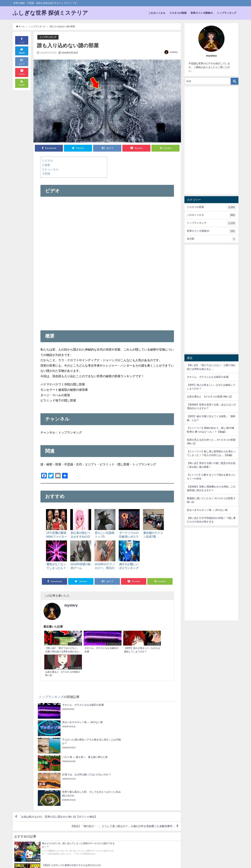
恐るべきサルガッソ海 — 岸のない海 (207, 510)
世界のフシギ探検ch (202, 13)
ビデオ (48, 161)
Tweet (22, 51)
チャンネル (50, 169)
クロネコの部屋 (178, 13)
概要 (46, 165)
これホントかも (157, 13)
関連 (46, 173)
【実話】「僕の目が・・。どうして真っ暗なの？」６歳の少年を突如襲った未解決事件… (119, 754)
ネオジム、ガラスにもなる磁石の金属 (208, 377)
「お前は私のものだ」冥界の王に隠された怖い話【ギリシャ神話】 (61, 744)
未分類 (211, 239)
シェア (22, 40)
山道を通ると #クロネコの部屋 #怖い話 (209, 397)
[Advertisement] (107, 298)
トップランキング (227, 13)
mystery (174, 52)
